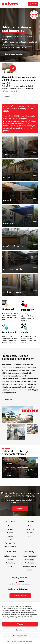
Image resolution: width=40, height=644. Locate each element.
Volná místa (30, 529)
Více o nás (8, 399)
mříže (25, 47)
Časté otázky (10, 563)
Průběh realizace (10, 556)
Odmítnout (20, 630)
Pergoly (10, 536)
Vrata (10, 540)
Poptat (7, 97)
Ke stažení (10, 559)
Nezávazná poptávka (20, 596)
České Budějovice (30, 566)
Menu (35, 4)
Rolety (10, 529)
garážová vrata (15, 47)
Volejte (21, 582)
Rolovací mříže (10, 543)
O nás (30, 526)
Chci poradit (20, 509)
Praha (27, 559)
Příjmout (20, 624)
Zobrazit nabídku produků (14, 54)
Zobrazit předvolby (20, 636)
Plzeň (27, 563)
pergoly (10, 45)
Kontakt (10, 566)
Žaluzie (10, 526)
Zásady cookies (11, 641)
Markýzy (10, 533)
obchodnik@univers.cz (21, 589)
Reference (30, 533)
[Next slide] (38, 461)
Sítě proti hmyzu (10, 546)
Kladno (25, 556)
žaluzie (24, 42)
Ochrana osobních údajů (25, 641)
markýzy (5, 47)
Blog (30, 536)
